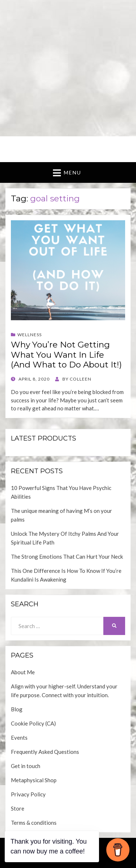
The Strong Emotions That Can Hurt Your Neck (67, 556)
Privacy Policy (28, 794)
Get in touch (26, 766)
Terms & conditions (34, 823)
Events (19, 738)
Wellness (30, 335)
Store (18, 808)
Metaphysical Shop (34, 780)
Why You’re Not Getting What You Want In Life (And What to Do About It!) (66, 355)
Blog (17, 709)
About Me (23, 672)
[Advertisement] (68, 68)
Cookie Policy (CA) (33, 723)
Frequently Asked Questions (45, 752)
